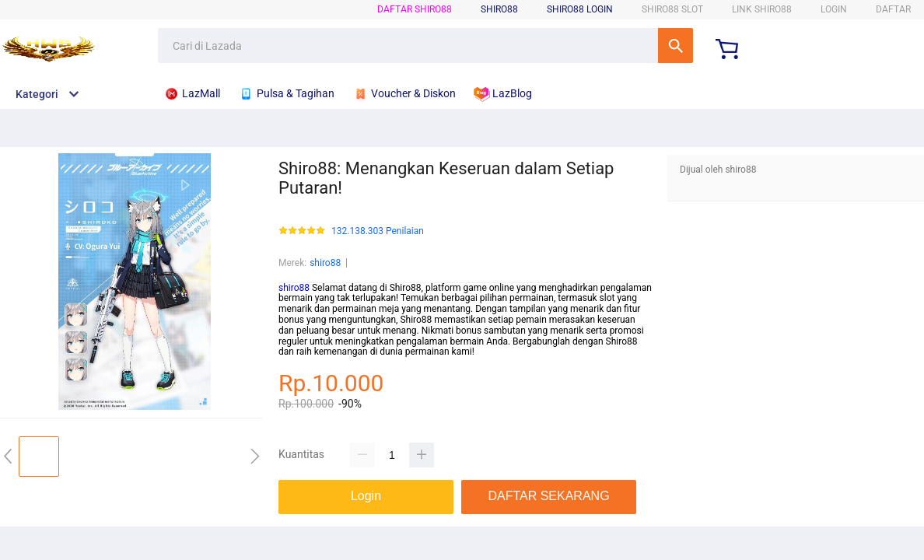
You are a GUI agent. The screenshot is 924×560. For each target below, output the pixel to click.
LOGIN (834, 9)
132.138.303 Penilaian (378, 231)
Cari (675, 45)
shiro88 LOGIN (580, 9)
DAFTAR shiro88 (415, 9)
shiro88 (325, 263)
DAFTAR (893, 9)
